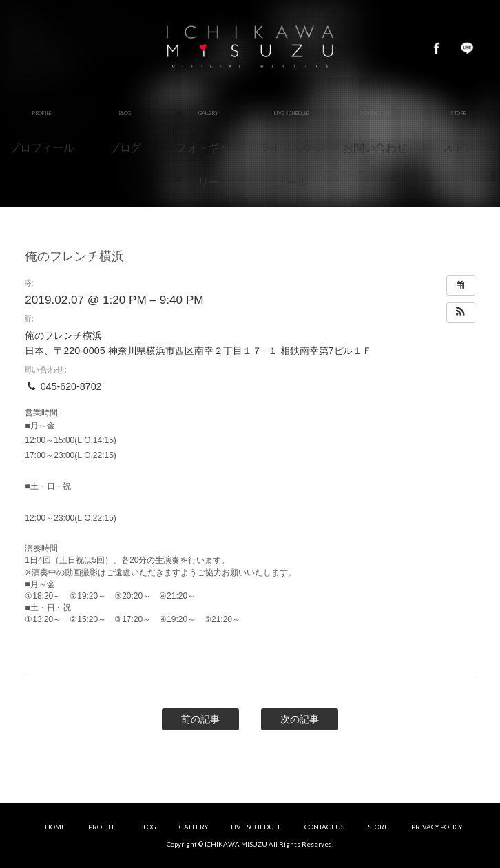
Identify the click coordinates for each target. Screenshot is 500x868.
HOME (55, 827)
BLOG (148, 827)
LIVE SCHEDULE (256, 827)
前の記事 (200, 719)
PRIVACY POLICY (437, 827)
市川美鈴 (250, 48)
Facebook (437, 48)
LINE (467, 48)
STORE (378, 827)
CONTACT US (324, 827)
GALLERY (194, 827)
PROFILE (102, 827)
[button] (461, 313)
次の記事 (300, 719)
